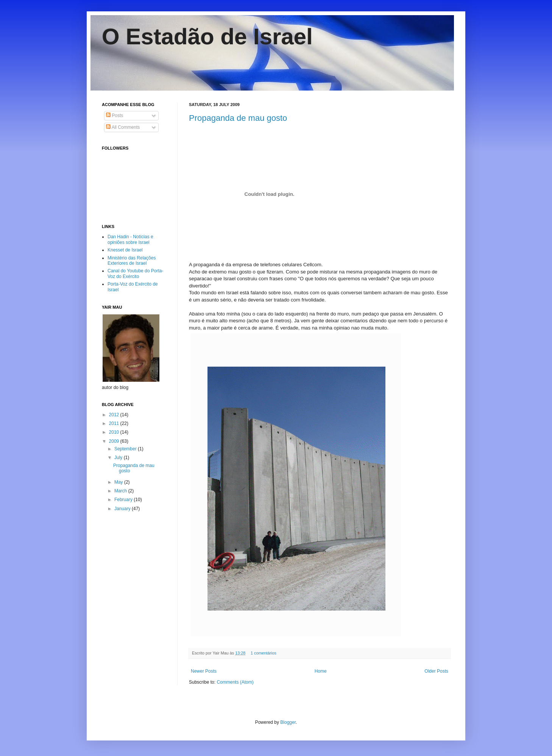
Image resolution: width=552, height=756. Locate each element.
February (124, 500)
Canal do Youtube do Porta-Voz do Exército (135, 273)
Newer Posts (204, 671)
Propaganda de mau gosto (238, 118)
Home (321, 671)
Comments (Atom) (235, 682)
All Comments (123, 127)
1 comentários (264, 653)
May (119, 482)
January (123, 509)
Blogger (288, 722)
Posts (115, 116)
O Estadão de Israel (207, 37)
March (121, 491)
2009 (115, 441)
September (126, 449)
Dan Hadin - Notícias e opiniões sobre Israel (130, 239)
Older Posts (436, 671)
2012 (115, 415)
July (119, 458)
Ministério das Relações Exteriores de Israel (132, 261)
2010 (115, 432)
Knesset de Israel (125, 250)
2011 (115, 423)
